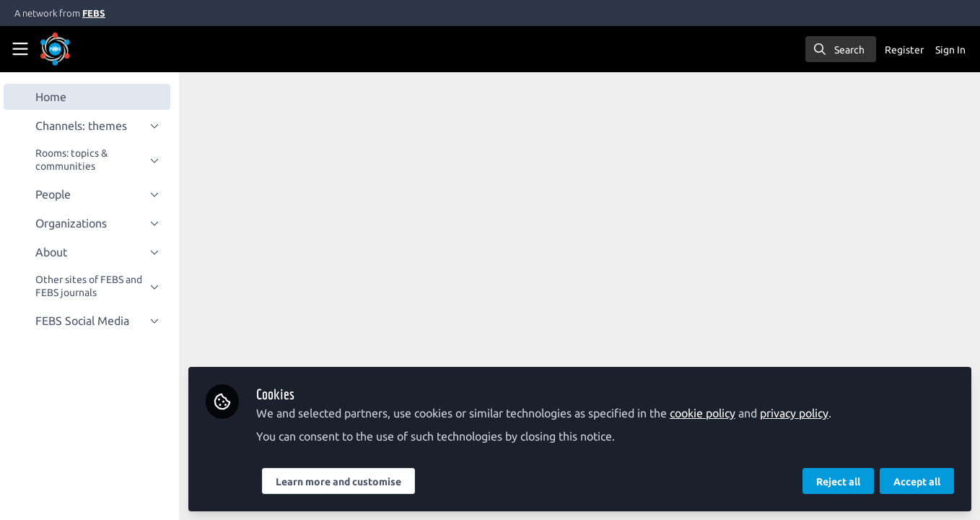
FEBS (94, 13)
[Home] (75, 49)
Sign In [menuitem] (950, 50)
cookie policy (708, 413)
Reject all (838, 482)
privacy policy (799, 413)
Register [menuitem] (904, 50)
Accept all (917, 482)
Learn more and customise (344, 482)
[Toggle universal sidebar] (20, 49)
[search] (841, 49)
